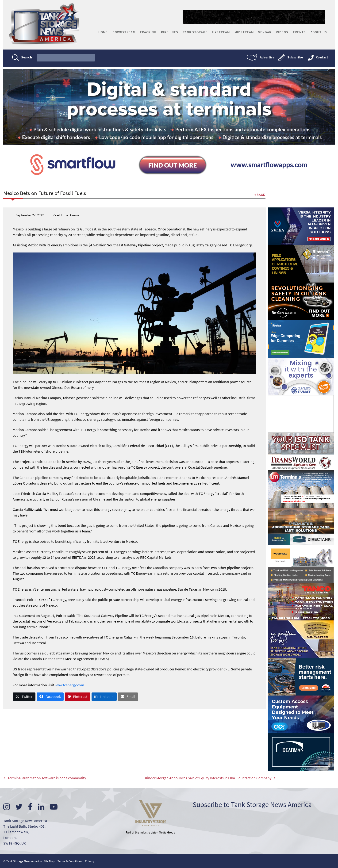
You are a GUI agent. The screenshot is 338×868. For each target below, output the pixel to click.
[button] (24, 697)
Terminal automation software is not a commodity (45, 779)
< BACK (260, 195)
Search (27, 57)
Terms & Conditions (70, 861)
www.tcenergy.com (70, 685)
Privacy (90, 861)
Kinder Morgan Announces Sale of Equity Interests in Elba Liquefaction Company (201, 779)
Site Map (49, 861)
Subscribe (295, 57)
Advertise (267, 57)
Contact (322, 57)
